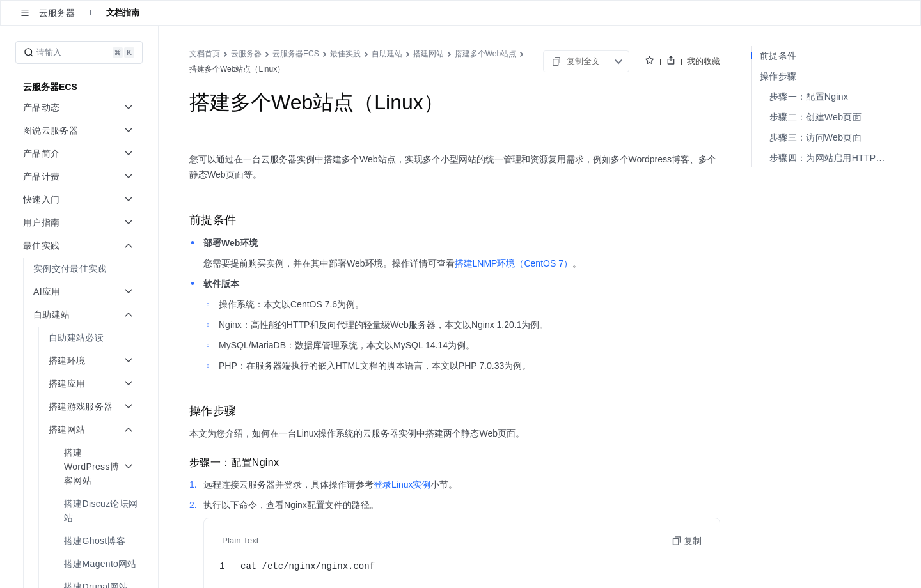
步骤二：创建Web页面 (815, 117)
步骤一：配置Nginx (809, 97)
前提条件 (778, 56)
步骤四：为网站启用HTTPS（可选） (830, 158)
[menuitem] (80, 268)
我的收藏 (704, 61)
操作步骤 (778, 76)
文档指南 (123, 12)
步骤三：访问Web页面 (815, 137)
